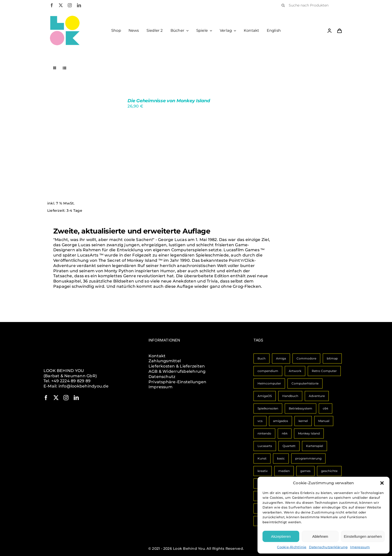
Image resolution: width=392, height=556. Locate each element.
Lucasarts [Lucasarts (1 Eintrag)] (265, 446)
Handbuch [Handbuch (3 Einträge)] (290, 396)
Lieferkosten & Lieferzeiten (177, 366)
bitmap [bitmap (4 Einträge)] (332, 358)
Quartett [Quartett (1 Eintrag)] (289, 446)
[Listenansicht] (65, 68)
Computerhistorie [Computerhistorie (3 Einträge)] (305, 383)
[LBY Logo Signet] (65, 17)
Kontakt (157, 356)
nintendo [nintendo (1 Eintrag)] (264, 433)
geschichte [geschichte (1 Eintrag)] (329, 471)
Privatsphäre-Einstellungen (177, 382)
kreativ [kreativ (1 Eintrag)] (263, 471)
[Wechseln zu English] (274, 30)
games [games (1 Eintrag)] (305, 471)
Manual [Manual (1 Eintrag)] (324, 421)
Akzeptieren (281, 536)
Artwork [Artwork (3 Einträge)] (295, 371)
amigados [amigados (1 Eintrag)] (280, 421)
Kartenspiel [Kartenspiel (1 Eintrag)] (314, 446)
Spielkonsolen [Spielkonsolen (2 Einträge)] (268, 408)
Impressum (360, 547)
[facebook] (52, 5)
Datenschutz (162, 377)
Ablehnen (320, 536)
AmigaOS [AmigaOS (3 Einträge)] (265, 396)
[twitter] (61, 5)
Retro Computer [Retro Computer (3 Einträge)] (324, 371)
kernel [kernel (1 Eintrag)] (303, 421)
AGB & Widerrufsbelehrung (177, 371)
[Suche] (283, 5)
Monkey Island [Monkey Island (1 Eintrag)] (309, 433)
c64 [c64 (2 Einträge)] (325, 408)
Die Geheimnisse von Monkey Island (169, 101)
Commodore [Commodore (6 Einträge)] (306, 358)
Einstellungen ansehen (363, 536)
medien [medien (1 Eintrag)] (284, 471)
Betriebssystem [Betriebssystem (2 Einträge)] (300, 408)
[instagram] (70, 5)
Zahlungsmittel (165, 361)
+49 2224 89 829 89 (71, 381)
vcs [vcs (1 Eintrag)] (260, 421)
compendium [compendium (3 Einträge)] (268, 371)
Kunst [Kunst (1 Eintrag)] (262, 458)
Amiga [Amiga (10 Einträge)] (281, 358)
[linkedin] (79, 5)
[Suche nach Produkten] (310, 5)
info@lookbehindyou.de (83, 386)
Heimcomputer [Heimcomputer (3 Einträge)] (269, 383)
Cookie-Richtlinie (292, 547)
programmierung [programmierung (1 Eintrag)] (308, 458)
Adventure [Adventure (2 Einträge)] (317, 396)
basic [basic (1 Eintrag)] (281, 458)
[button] (382, 483)
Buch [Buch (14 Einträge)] (261, 358)
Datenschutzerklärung (328, 547)
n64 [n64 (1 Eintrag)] (285, 433)
